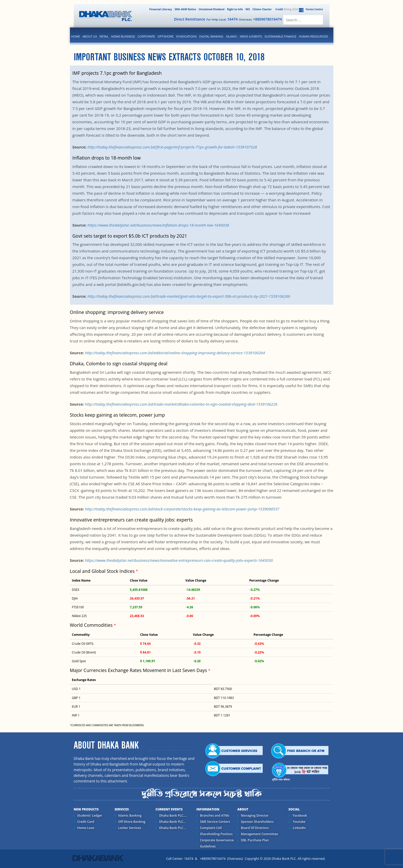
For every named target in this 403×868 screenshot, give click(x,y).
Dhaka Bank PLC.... (173, 815)
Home (76, 36)
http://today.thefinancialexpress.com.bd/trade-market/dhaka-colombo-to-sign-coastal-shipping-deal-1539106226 (181, 404)
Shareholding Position (216, 834)
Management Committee (259, 834)
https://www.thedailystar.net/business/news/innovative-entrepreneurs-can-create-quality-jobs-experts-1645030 (179, 560)
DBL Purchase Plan (255, 840)
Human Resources (313, 36)
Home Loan (86, 828)
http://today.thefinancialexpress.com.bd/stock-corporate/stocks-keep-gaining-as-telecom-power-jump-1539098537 (182, 509)
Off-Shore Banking (132, 822)
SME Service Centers (215, 822)
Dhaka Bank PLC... (172, 822)
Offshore (166, 36)
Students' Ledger (90, 815)
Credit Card (86, 822)
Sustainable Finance (280, 36)
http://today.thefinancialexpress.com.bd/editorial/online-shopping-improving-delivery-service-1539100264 (175, 353)
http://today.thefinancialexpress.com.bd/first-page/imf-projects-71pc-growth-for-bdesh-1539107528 (172, 147)
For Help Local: (222, 19)
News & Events (251, 36)
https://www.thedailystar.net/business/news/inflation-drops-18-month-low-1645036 (158, 225)
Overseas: (260, 19)
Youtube (299, 822)
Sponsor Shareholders (257, 822)
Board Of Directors (255, 828)
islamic (232, 36)
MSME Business (123, 36)
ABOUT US (90, 36)
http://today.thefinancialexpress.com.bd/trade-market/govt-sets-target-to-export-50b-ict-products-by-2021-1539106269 (189, 296)
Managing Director (255, 815)
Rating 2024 (286, 9)
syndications (186, 36)
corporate (146, 36)
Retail (104, 36)
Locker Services (130, 828)
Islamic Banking (130, 815)
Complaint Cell (211, 828)
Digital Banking (211, 36)
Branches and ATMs (215, 815)
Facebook (299, 815)
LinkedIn (299, 828)
